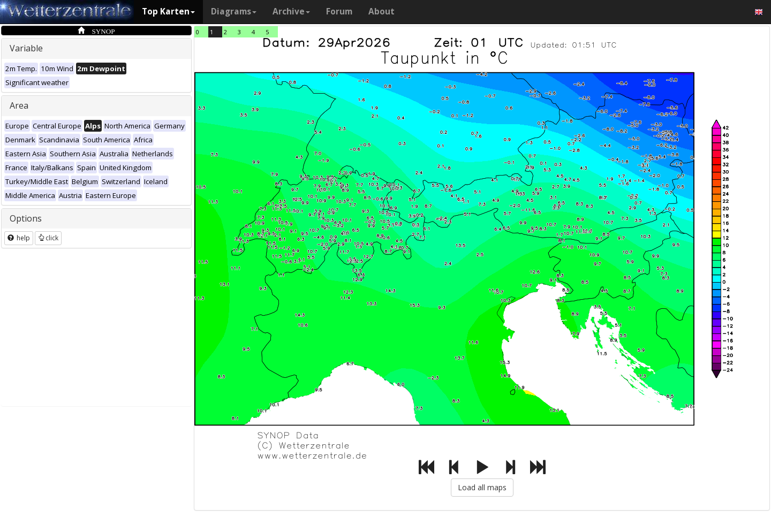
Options (26, 218)
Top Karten (168, 12)
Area (19, 105)
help (19, 238)
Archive (291, 12)
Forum (339, 12)
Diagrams (234, 12)
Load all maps (482, 487)
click (48, 238)
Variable (26, 48)
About (381, 12)
